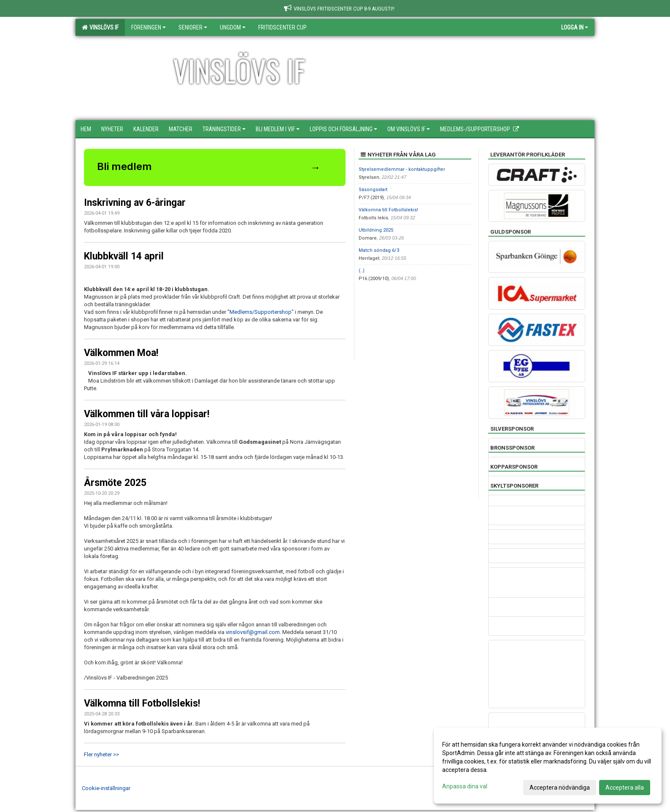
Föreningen (149, 27)
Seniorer (193, 27)
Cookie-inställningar (106, 788)
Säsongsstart (373, 190)
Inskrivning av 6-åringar (135, 203)
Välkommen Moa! (121, 353)
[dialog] (548, 766)
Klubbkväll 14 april (124, 256)
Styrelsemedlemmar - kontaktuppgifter (402, 169)
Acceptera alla (625, 788)
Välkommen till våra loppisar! (147, 414)
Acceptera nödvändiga (560, 788)
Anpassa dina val (465, 786)
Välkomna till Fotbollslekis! (142, 703)
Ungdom (233, 27)
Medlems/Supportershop (261, 312)
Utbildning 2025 (376, 230)
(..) (362, 271)
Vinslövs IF (100, 27)
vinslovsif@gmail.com (253, 632)
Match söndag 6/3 (379, 250)
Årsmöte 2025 (115, 483)
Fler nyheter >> (101, 754)
